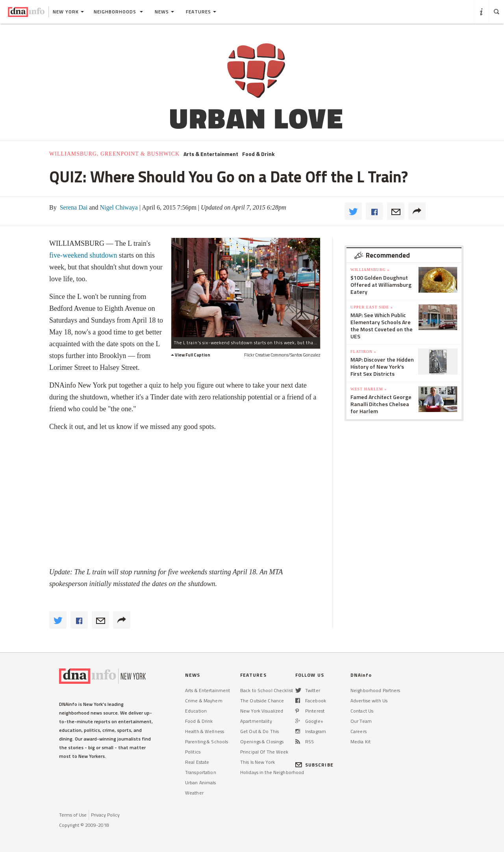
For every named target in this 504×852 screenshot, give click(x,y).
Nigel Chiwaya (118, 207)
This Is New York (258, 762)
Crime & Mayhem (204, 701)
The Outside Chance (262, 701)
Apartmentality (256, 721)
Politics (193, 752)
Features (201, 12)
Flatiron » (363, 352)
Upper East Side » (372, 307)
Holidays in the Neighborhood (272, 772)
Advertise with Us (369, 701)
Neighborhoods (118, 12)
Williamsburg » (370, 270)
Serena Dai (73, 207)
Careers (359, 731)
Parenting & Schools (207, 742)
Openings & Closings (262, 742)
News (164, 12)
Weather (194, 793)
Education (196, 711)
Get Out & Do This (259, 731)
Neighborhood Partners (375, 690)
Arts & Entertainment (211, 154)
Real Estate (197, 762)
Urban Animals (201, 782)
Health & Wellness (205, 731)
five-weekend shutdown (83, 255)
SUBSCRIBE (314, 765)
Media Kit (360, 742)
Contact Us (362, 711)
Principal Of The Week (264, 752)
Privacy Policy (105, 815)
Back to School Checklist (267, 690)
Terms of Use (73, 815)
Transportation (201, 772)
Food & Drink (258, 154)
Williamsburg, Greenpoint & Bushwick (114, 154)
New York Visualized (262, 711)
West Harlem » (369, 389)
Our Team (361, 721)
